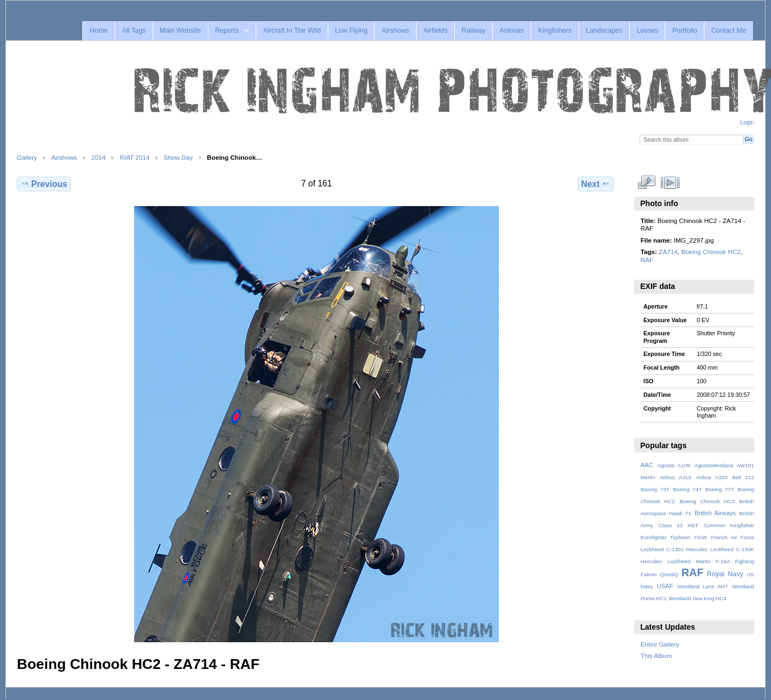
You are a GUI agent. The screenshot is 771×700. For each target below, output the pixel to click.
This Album (656, 656)
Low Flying (351, 31)
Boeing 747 (687, 489)
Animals (511, 31)
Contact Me (729, 31)
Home (98, 31)
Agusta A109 (674, 465)
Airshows (396, 31)
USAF (665, 586)
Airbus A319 (676, 477)
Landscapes (604, 31)
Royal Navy (725, 574)
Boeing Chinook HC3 (707, 501)
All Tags (134, 31)
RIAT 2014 (134, 157)
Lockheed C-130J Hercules (674, 549)
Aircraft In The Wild (292, 31)
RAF (647, 260)
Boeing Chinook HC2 (711, 252)
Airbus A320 (712, 477)
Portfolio (685, 31)
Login (747, 122)
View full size (646, 183)
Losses (647, 31)
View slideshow (670, 183)
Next (596, 184)
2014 (98, 157)
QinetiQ (669, 574)
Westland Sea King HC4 (698, 598)
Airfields (435, 31)
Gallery (27, 157)
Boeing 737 (655, 489)
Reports (227, 31)
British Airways (715, 513)
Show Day (178, 157)
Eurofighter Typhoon (666, 537)
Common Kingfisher (729, 525)
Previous (44, 184)
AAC (647, 465)
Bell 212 (743, 477)
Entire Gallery (660, 644)
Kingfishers (555, 31)
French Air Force (733, 537)
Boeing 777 (719, 489)
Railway (474, 31)
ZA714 (668, 252)
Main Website (180, 31)
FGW (701, 537)
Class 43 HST (679, 525)
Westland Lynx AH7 (702, 586)
